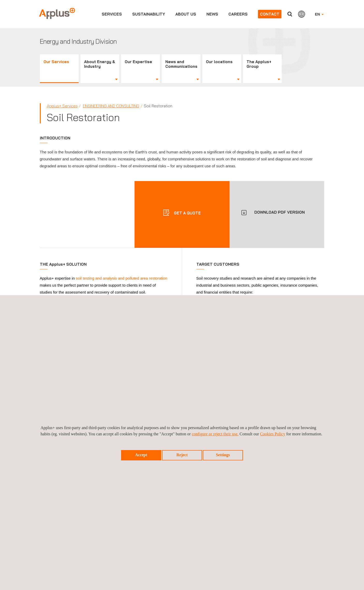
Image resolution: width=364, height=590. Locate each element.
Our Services (56, 62)
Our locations (219, 62)
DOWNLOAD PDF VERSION (280, 212)
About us (186, 14)
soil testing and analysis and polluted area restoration (122, 278)
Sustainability (149, 14)
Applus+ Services (62, 106)
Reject (182, 455)
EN (319, 14)
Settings (223, 455)
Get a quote (187, 213)
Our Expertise (138, 62)
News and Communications (181, 64)
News (212, 14)
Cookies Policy (273, 434)
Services (112, 14)
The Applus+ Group (259, 64)
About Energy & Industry (100, 64)
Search (290, 14)
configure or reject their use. (215, 434)
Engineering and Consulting (111, 106)
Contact (270, 14)
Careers (238, 14)
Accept (141, 455)
